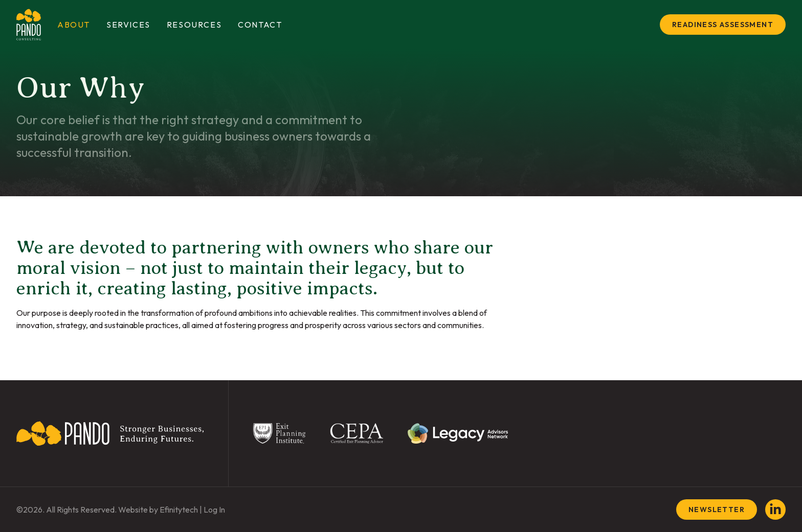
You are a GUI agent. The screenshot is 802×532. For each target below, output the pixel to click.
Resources (194, 25)
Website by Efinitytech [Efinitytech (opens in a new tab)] (158, 510)
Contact (260, 25)
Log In (214, 510)
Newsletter (717, 510)
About (74, 25)
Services (128, 25)
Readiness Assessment (723, 25)
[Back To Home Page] (110, 433)
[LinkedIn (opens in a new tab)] (775, 510)
